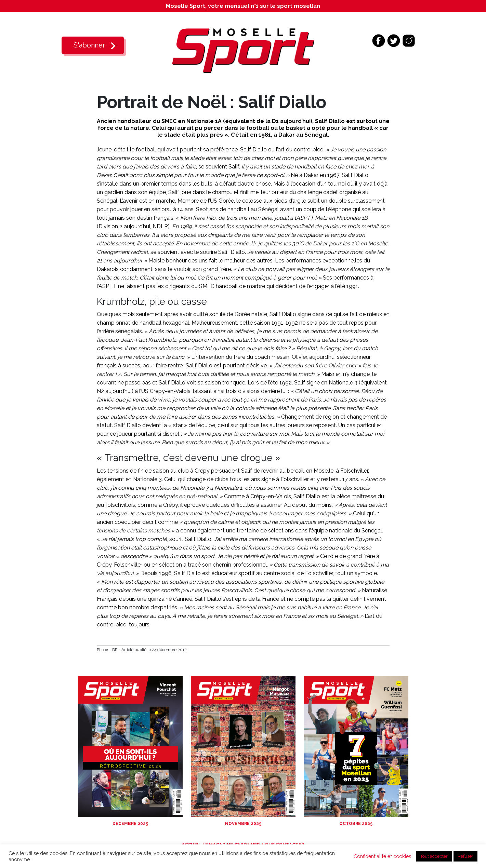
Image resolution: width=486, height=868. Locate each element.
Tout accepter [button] (434, 856)
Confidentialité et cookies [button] (382, 856)
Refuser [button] (465, 856)
